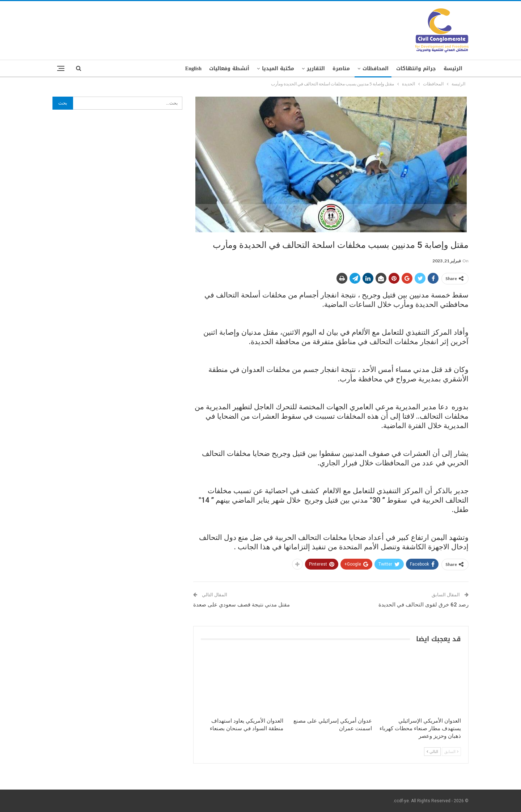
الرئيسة (453, 69)
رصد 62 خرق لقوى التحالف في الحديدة (423, 605)
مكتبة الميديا (278, 69)
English (193, 69)
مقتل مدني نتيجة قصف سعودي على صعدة (242, 605)
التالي (432, 751)
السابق (451, 751)
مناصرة (341, 69)
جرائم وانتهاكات (416, 69)
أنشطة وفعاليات (229, 69)
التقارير (316, 69)
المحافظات (376, 69)
